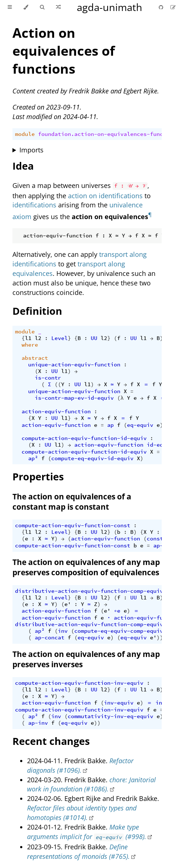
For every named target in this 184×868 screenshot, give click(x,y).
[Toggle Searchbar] (42, 7)
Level (59, 338)
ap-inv (38, 723)
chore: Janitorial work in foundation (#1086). (91, 784)
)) (160, 638)
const (155, 539)
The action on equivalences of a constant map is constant (72, 502)
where (30, 345)
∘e (117, 611)
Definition (37, 311)
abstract (35, 358)
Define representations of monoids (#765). (78, 852)
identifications (34, 205)
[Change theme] (26, 7)
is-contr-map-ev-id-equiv (74, 398)
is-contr (48, 378)
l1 (28, 338)
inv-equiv (119, 703)
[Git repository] (162, 7)
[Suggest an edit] (173, 7)
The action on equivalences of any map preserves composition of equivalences (86, 567)
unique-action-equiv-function (74, 365)
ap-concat (50, 638)
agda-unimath (110, 7)
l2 (38, 338)
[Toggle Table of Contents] (10, 7)
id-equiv (160, 445)
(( (58, 384)
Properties (38, 477)
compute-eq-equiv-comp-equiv (119, 631)
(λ (120, 398)
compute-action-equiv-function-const (73, 525)
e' (68, 604)
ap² (33, 458)
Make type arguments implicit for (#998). (87, 832)
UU (94, 338)
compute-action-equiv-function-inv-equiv (79, 683)
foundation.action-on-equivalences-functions (109, 134)
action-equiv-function (56, 411)
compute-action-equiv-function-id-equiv (84, 438)
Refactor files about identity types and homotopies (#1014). (82, 813)
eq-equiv (140, 425)
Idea (23, 166)
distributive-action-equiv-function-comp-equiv (89, 591)
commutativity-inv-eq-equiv (110, 716)
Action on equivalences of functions (64, 51)
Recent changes (51, 741)
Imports (31, 150)
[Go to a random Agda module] (58, 7)
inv (63, 631)
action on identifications (105, 196)
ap (110, 425)
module (25, 134)
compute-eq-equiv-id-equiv (92, 458)
